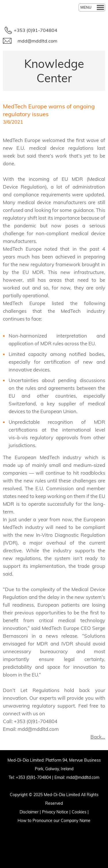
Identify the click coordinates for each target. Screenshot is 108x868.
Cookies (79, 812)
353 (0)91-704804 (35, 777)
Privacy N (51, 812)
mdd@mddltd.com (37, 41)
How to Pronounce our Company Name (54, 821)
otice (64, 812)
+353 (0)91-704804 (36, 30)
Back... (98, 737)
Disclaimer (29, 812)
